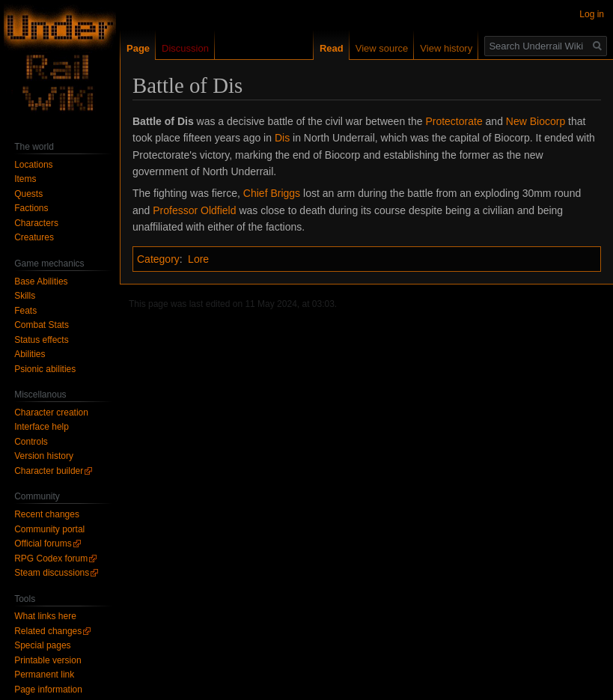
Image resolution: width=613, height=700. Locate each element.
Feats (25, 311)
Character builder (49, 471)
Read (332, 48)
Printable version (48, 660)
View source (382, 48)
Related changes (48, 631)
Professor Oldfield (194, 210)
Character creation (51, 413)
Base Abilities (41, 281)
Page (138, 48)
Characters (36, 223)
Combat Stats (42, 325)
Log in (592, 14)
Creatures (34, 237)
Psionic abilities (45, 369)
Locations (33, 165)
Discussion (185, 48)
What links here (45, 616)
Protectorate (454, 121)
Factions (31, 208)
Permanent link (44, 675)
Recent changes (47, 514)
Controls (31, 442)
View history (446, 48)
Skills (25, 296)
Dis (282, 138)
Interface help (42, 427)
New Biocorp (536, 121)
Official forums (43, 544)
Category (158, 259)
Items (25, 179)
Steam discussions (52, 573)
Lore (198, 259)
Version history (44, 456)
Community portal (49, 529)
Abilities (30, 354)
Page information (48, 690)
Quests (28, 194)
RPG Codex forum (51, 559)
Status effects (42, 340)
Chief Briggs (272, 193)
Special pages (42, 645)
